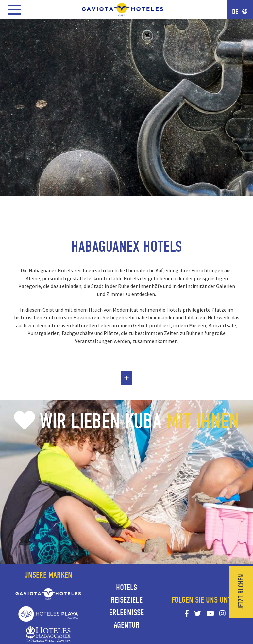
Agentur (127, 625)
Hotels (126, 588)
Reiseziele (127, 600)
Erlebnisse (126, 613)
